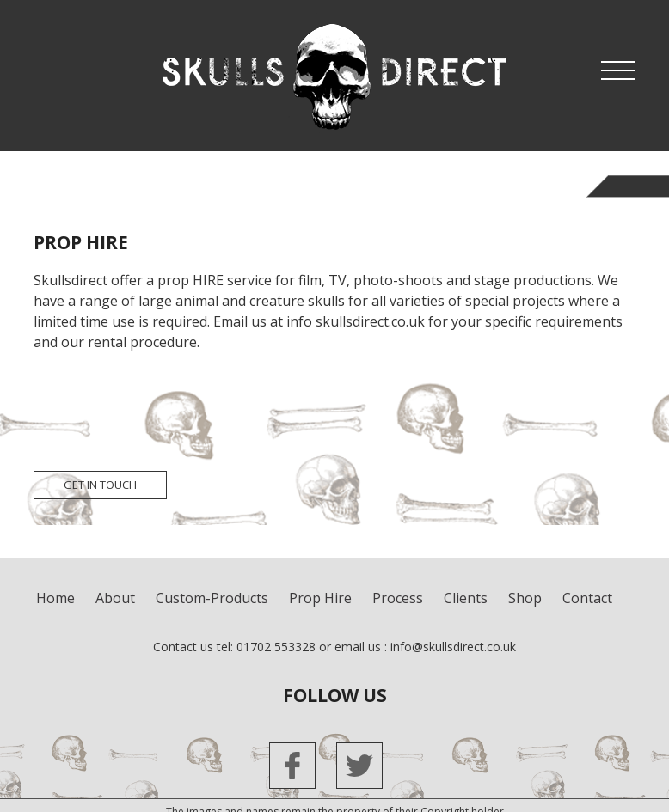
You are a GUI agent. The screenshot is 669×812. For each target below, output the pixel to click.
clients (466, 598)
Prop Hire (320, 598)
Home (55, 598)
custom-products (212, 598)
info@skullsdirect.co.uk (453, 647)
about (115, 598)
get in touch (100, 485)
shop (525, 598)
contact (587, 598)
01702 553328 (276, 647)
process (398, 598)
